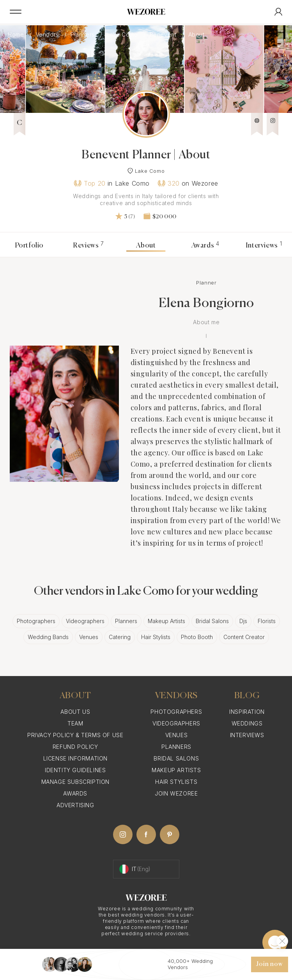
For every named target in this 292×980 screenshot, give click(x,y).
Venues (89, 637)
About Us (75, 712)
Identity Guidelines (75, 770)
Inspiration (247, 712)
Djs (243, 621)
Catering (120, 637)
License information (75, 758)
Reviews (88, 246)
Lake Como (123, 34)
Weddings (247, 723)
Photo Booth (197, 637)
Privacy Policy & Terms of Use (75, 735)
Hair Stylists (156, 637)
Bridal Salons (212, 621)
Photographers (36, 621)
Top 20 (90, 183)
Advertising (75, 805)
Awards (205, 246)
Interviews (264, 246)
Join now (269, 964)
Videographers (85, 621)
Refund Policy (75, 747)
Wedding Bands (48, 637)
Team (75, 723)
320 (169, 183)
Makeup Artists (166, 621)
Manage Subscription (75, 782)
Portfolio (29, 246)
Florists (267, 621)
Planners (83, 34)
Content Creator (244, 637)
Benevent (164, 34)
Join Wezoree (176, 793)
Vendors (48, 34)
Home (17, 34)
